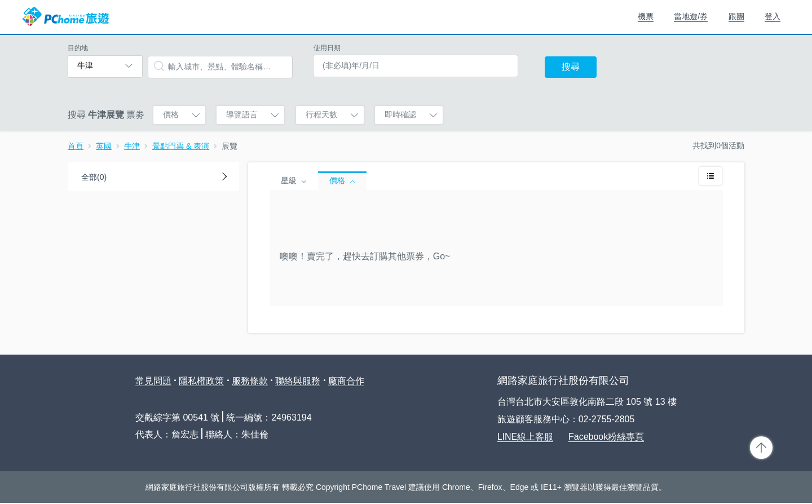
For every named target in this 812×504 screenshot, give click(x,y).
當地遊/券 (691, 16)
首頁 (76, 146)
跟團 (736, 16)
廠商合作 (346, 381)
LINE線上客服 (526, 437)
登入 (773, 16)
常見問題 (153, 381)
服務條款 (250, 381)
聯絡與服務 (298, 381)
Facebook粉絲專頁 (606, 437)
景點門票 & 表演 (181, 146)
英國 (104, 146)
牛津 (132, 146)
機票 (646, 16)
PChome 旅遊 (66, 17)
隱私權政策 (201, 381)
